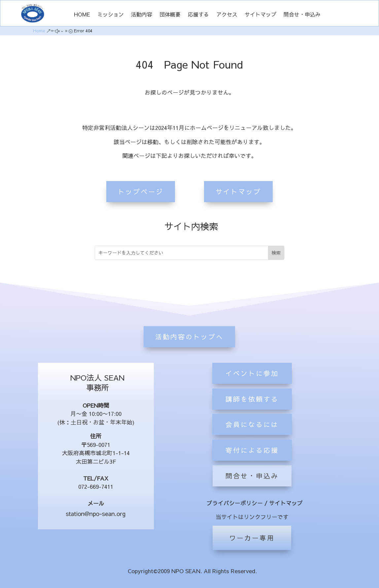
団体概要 (170, 15)
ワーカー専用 (252, 538)
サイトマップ (260, 15)
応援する (198, 15)
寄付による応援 (252, 483)
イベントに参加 (252, 406)
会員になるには (252, 458)
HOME (82, 15)
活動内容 (142, 15)
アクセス (227, 15)
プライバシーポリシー (235, 503)
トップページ (141, 190)
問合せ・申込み (302, 15)
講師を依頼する (252, 432)
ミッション (111, 15)
